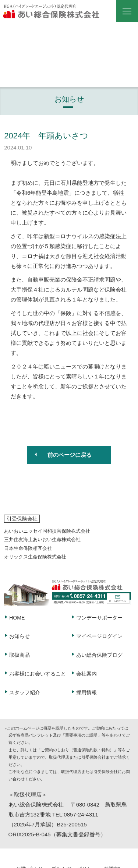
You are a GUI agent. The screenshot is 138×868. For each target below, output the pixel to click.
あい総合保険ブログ (99, 655)
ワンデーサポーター (99, 618)
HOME (17, 618)
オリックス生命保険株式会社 (35, 557)
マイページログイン (99, 636)
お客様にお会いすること (38, 674)
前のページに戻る (70, 455)
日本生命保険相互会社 (28, 548)
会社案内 (86, 674)
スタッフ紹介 (25, 692)
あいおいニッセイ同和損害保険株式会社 (47, 531)
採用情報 (86, 692)
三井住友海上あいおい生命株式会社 (42, 539)
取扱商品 (20, 655)
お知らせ (20, 636)
